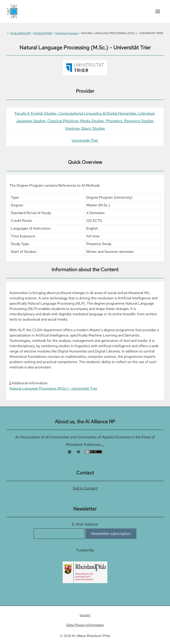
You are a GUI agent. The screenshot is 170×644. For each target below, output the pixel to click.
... (103, 445)
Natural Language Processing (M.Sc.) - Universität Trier (53, 388)
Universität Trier (85, 140)
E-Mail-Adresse (85, 524)
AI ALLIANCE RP (21, 33)
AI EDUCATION (43, 33)
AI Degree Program (67, 33)
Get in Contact (85, 488)
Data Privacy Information (85, 625)
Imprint (85, 615)
